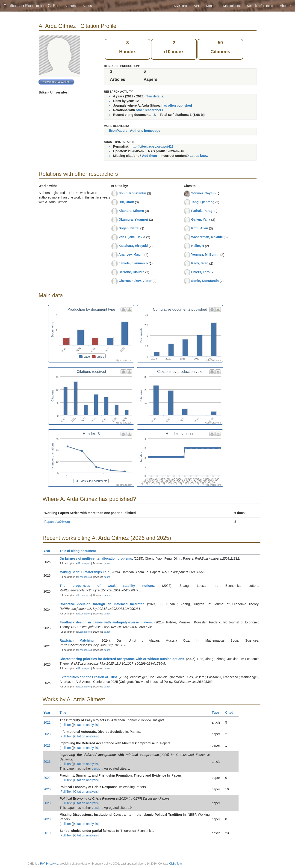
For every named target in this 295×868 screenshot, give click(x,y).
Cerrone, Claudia (131, 272)
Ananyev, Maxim (131, 254)
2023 (47, 734)
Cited (231, 713)
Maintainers (232, 6)
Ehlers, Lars (200, 272)
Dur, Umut (126, 202)
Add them (149, 156)
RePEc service (49, 864)
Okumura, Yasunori (133, 219)
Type (217, 713)
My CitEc (180, 6)
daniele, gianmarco (133, 263)
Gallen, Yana (201, 219)
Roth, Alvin (199, 228)
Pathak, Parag (202, 211)
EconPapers (118, 131)
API (196, 6)
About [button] (286, 6)
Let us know (199, 156)
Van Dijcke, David (132, 237)
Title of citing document (80, 551)
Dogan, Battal (129, 228)
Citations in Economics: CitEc (31, 6)
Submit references (260, 6)
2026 (47, 762)
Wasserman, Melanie (207, 237)
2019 (47, 833)
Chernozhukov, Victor (135, 281)
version (97, 769)
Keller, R (198, 246)
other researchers (149, 110)
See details (155, 96)
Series (87, 6)
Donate (211, 6)
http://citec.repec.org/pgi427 (152, 146)
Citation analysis (86, 725)
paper (107, 563)
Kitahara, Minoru (131, 211)
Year (49, 551)
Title (65, 713)
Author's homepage (145, 131)
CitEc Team (176, 864)
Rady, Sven (200, 263)
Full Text (66, 725)
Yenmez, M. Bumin (205, 254)
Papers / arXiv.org (57, 522)
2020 (47, 789)
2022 (47, 778)
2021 (47, 722)
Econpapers (84, 563)
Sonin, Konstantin (132, 193)
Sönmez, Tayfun (203, 193)
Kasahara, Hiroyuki (133, 246)
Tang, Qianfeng (203, 202)
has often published (177, 105)
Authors (70, 6)
